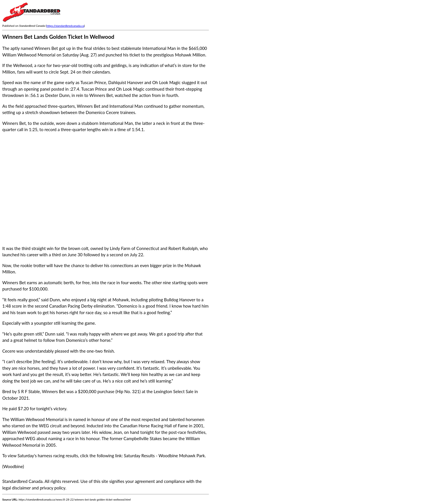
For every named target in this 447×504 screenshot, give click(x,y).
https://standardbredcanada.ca (65, 26)
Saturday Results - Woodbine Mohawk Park (164, 456)
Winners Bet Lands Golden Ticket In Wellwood (58, 37)
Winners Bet (54, 391)
